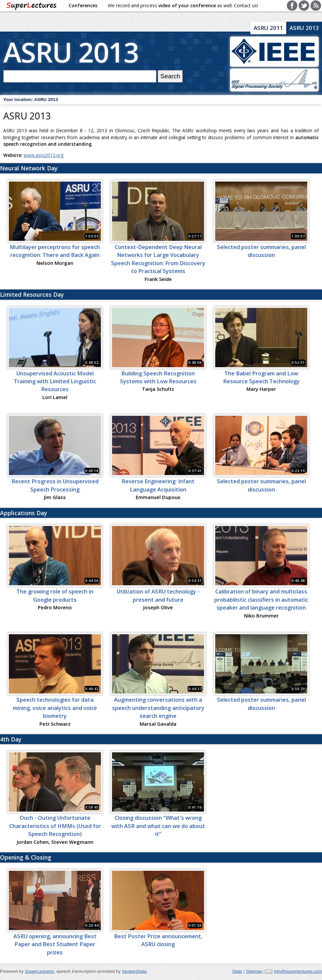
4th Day (11, 739)
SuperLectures (39, 971)
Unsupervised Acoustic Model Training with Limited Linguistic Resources (55, 381)
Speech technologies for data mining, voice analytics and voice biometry (55, 708)
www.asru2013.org (44, 155)
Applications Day (23, 513)
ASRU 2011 (268, 28)
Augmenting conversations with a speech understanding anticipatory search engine (158, 708)
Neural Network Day (29, 168)
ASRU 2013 (71, 52)
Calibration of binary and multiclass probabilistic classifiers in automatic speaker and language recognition (261, 600)
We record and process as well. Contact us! (183, 5)
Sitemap (254, 971)
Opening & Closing (26, 857)
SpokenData (134, 971)
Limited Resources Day (32, 294)
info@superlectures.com (298, 971)
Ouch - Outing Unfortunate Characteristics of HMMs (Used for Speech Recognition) (55, 826)
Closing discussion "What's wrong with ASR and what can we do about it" (158, 826)
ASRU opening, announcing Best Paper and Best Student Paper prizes (55, 944)
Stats (237, 971)
